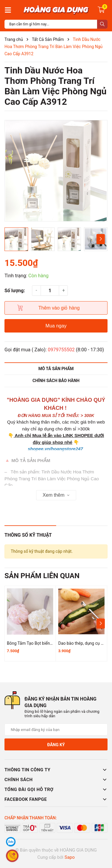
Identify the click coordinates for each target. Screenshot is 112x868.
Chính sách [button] (56, 780)
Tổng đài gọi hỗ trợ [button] (56, 789)
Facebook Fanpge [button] (56, 799)
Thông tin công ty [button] (56, 770)
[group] (56, 171)
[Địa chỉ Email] (56, 730)
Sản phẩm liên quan (42, 576)
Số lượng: (15, 291)
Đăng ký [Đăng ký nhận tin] (56, 745)
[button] (101, 239)
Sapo (70, 857)
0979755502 (61, 350)
